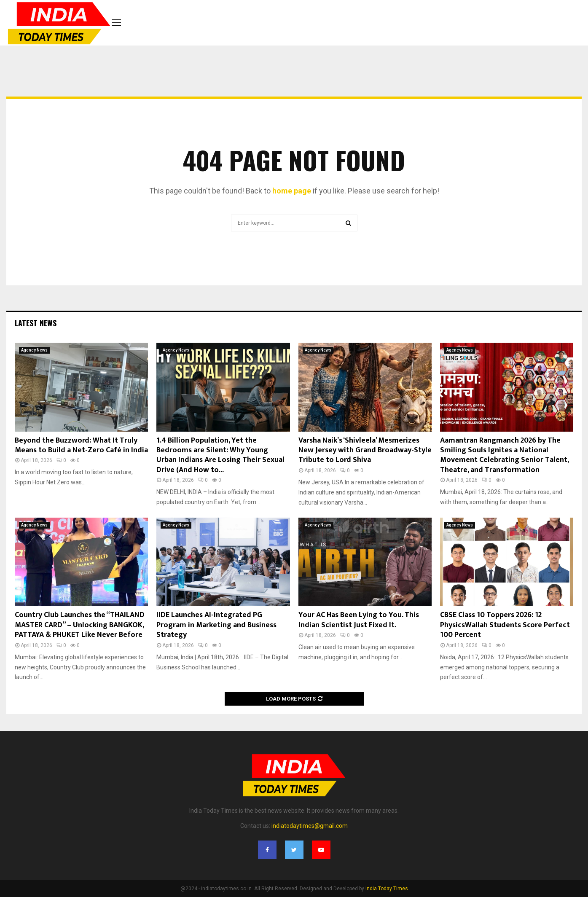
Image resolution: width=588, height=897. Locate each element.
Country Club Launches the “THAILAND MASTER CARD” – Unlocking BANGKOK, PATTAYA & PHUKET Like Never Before (80, 625)
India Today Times (387, 889)
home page (292, 191)
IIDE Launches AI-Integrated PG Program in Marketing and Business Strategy (216, 625)
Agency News (34, 350)
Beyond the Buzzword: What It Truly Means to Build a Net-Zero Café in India (81, 445)
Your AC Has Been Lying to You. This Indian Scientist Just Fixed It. (359, 620)
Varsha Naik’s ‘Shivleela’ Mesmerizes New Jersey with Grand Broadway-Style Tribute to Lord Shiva (365, 450)
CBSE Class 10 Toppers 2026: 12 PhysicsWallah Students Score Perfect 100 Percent (505, 625)
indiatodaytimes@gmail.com (310, 826)
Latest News (36, 323)
